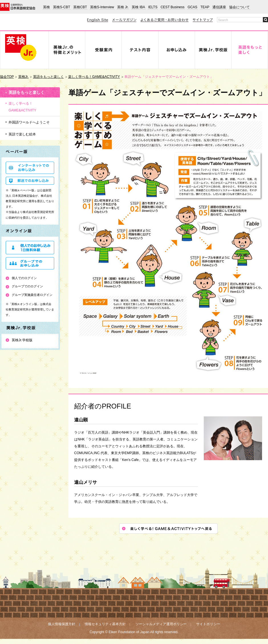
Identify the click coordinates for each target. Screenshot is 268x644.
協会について (239, 7)
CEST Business (172, 7)
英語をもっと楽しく (48, 77)
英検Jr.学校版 (22, 340)
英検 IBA (138, 7)
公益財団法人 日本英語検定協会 (18, 7)
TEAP (205, 7)
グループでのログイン (27, 286)
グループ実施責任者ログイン (32, 295)
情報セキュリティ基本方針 (105, 624)
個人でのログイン (24, 278)
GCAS (192, 7)
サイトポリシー (208, 624)
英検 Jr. (123, 7)
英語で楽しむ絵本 (22, 134)
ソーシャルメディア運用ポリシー (161, 624)
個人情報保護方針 (62, 624)
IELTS (153, 7)
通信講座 (219, 7)
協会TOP (7, 77)
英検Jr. (24, 77)
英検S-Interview (102, 7)
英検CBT (80, 7)
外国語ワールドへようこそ (29, 122)
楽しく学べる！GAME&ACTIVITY (94, 77)
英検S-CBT (62, 7)
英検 (46, 7)
